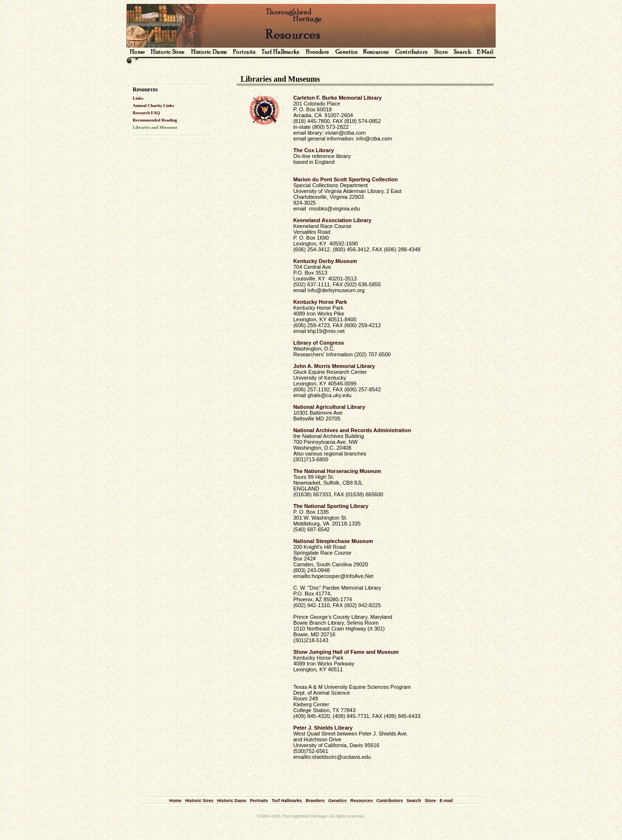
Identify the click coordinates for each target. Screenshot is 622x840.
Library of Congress (319, 343)
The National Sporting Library (331, 506)
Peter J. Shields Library (323, 728)
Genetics (337, 801)
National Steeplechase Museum (333, 541)
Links (138, 98)
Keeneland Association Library (332, 220)
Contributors (390, 801)
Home (175, 801)
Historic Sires (199, 801)
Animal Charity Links (153, 105)
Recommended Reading (155, 120)
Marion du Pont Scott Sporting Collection (345, 179)
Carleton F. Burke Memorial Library (337, 98)
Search (414, 801)
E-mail (446, 801)
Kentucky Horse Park (320, 302)
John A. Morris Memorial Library (334, 366)
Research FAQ (146, 113)
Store (430, 801)
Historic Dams (232, 801)
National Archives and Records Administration (352, 430)
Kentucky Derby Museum (325, 261)
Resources (362, 801)
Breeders (315, 801)
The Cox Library (313, 150)
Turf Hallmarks (287, 801)
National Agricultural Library (329, 407)
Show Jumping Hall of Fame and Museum (346, 652)
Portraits (259, 801)
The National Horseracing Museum (337, 471)
